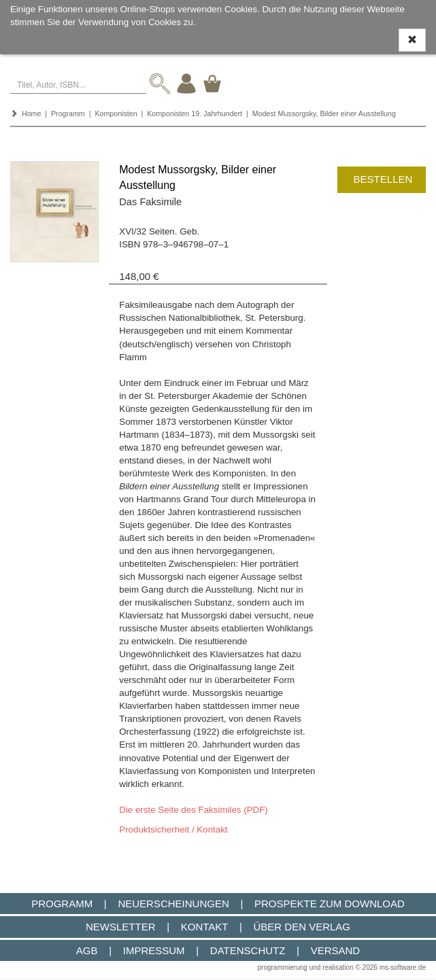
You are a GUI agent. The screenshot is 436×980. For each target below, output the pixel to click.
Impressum (154, 950)
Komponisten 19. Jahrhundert (195, 113)
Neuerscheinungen (173, 904)
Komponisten (116, 113)
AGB (87, 950)
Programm (68, 113)
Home (31, 113)
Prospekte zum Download (330, 904)
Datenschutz (248, 950)
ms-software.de (403, 967)
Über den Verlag (302, 927)
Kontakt (204, 927)
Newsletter (121, 927)
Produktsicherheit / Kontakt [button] (173, 829)
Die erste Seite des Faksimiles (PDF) (194, 810)
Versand (336, 950)
